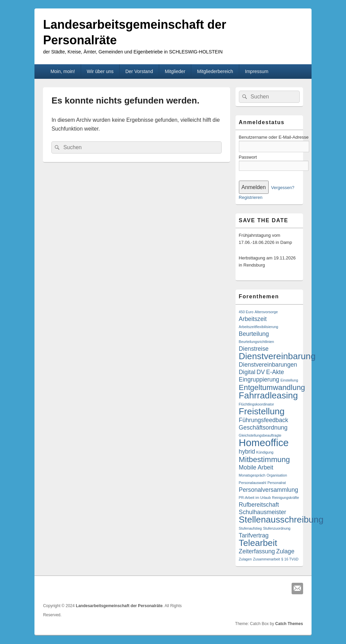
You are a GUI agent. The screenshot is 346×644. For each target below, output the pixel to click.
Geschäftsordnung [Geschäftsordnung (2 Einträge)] (263, 428)
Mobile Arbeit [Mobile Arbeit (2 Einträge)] (256, 467)
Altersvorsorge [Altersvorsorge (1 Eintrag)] (266, 312)
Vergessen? (283, 188)
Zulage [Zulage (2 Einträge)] (285, 551)
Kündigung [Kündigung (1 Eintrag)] (265, 452)
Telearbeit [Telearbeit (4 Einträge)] (258, 543)
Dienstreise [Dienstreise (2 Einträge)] (254, 349)
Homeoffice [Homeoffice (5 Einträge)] (264, 443)
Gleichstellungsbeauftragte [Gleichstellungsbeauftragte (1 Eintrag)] (260, 435)
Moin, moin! (63, 71)
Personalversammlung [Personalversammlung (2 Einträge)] (269, 490)
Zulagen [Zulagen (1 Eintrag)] (245, 559)
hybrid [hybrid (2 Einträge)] (247, 452)
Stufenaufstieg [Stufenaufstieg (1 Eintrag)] (250, 528)
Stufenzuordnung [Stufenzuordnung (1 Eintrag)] (277, 528)
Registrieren (251, 197)
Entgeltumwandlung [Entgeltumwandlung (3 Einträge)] (272, 387)
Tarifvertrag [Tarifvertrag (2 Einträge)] (254, 535)
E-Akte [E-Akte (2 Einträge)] (275, 372)
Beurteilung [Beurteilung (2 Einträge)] (254, 334)
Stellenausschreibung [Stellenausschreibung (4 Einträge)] (281, 520)
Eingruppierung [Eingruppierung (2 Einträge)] (259, 379)
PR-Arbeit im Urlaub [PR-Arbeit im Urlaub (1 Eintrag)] (255, 498)
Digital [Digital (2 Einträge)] (247, 372)
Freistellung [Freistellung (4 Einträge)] (262, 411)
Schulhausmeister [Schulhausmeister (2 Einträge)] (263, 512)
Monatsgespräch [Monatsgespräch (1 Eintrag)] (252, 475)
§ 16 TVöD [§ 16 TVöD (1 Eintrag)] (290, 559)
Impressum (257, 71)
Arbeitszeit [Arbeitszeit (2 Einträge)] (253, 319)
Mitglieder (175, 71)
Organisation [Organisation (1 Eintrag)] (277, 475)
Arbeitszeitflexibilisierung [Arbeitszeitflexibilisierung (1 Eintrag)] (259, 327)
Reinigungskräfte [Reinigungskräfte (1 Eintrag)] (286, 498)
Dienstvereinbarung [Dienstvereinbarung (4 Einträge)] (277, 356)
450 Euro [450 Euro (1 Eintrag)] (246, 312)
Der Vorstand (139, 71)
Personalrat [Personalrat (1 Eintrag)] (277, 483)
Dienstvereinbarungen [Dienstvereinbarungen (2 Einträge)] (268, 365)
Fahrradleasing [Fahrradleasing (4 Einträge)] (268, 395)
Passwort (248, 157)
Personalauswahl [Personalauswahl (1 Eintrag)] (253, 483)
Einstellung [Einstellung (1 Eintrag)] (289, 380)
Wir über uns (100, 71)
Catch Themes (289, 624)
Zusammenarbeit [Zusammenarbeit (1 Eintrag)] (267, 559)
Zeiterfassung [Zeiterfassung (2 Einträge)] (257, 551)
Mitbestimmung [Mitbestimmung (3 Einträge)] (264, 459)
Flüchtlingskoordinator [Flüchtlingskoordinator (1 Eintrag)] (256, 404)
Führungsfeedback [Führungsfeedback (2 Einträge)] (264, 420)
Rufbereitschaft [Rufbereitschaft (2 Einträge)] (259, 505)
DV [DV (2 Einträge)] (261, 372)
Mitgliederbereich (215, 71)
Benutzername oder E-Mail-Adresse (274, 137)
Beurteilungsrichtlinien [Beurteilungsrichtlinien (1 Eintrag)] (256, 342)
